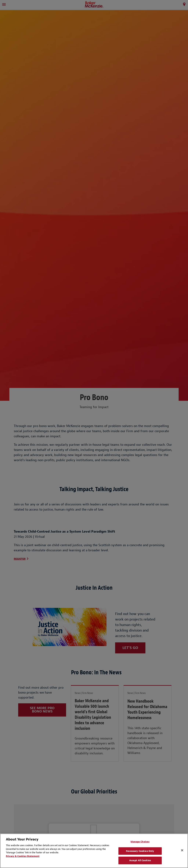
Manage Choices (140, 842)
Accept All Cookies (140, 860)
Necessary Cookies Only (140, 851)
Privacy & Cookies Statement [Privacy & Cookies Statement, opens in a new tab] (23, 856)
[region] (94, 851)
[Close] (182, 850)
